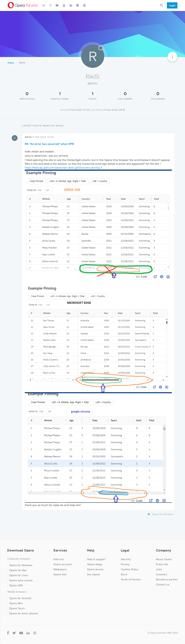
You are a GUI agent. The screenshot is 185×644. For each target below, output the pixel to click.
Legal (125, 550)
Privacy (125, 564)
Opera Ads (60, 574)
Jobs (159, 569)
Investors (162, 574)
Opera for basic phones (24, 613)
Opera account (63, 564)
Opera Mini (16, 603)
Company (164, 550)
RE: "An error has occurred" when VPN (49, 144)
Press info (162, 564)
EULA (124, 574)
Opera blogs (95, 564)
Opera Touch (17, 608)
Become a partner (167, 579)
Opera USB (16, 585)
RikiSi (28, 137)
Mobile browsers (17, 592)
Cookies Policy (130, 569)
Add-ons (59, 559)
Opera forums (95, 569)
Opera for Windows (21, 565)
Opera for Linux (19, 575)
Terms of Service (131, 579)
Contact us (163, 584)
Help (91, 550)
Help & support (96, 559)
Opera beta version (21, 580)
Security (126, 559)
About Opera (164, 559)
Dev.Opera (94, 574)
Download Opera (21, 550)
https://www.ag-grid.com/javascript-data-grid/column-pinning (62, 167)
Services (60, 550)
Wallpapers (60, 569)
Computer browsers (19, 559)
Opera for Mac (18, 570)
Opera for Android (20, 598)
